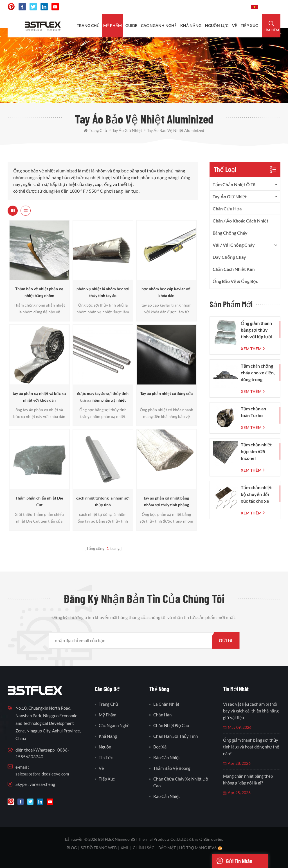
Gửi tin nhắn (232, 861)
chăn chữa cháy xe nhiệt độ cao (181, 782)
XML (125, 848)
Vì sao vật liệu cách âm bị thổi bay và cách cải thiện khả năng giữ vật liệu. (251, 711)
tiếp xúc (249, 25)
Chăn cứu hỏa (227, 209)
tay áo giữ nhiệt (230, 196)
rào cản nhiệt (167, 757)
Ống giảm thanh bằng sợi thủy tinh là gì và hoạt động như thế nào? (251, 747)
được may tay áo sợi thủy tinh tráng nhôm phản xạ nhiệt (103, 397)
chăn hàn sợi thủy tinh (175, 736)
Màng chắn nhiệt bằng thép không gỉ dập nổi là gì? (248, 779)
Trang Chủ (88, 25)
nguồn (105, 747)
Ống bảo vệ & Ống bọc (235, 281)
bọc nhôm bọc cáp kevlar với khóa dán (166, 292)
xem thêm (251, 349)
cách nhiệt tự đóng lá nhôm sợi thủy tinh (103, 501)
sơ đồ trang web (99, 848)
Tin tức (106, 757)
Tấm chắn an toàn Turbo (253, 412)
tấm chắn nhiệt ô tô (234, 184)
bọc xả (160, 747)
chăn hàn (162, 715)
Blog (72, 848)
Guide (131, 25)
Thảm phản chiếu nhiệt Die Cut (39, 501)
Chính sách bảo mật (154, 848)
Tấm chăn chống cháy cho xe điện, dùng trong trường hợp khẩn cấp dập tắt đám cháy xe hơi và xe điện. (258, 373)
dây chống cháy (229, 257)
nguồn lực (217, 25)
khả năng (191, 25)
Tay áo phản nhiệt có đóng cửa (166, 393)
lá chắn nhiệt (166, 704)
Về (235, 25)
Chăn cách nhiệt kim (234, 269)
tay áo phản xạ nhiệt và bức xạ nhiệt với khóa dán (39, 397)
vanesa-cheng (42, 784)
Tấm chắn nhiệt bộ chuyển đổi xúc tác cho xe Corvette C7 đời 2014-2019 (257, 494)
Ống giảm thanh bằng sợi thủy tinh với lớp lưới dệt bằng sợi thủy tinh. (258, 330)
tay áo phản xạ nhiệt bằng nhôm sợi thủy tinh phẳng (166, 501)
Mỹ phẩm (112, 25)
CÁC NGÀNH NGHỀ (159, 25)
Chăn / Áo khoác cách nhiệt (240, 221)
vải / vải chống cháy (234, 245)
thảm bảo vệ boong (172, 768)
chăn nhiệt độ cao (171, 725)
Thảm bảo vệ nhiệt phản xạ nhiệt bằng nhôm (39, 292)
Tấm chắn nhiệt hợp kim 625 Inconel (256, 451)
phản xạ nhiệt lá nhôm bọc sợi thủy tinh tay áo (103, 292)
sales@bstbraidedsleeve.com (42, 774)
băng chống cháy (230, 233)
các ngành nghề (114, 725)
